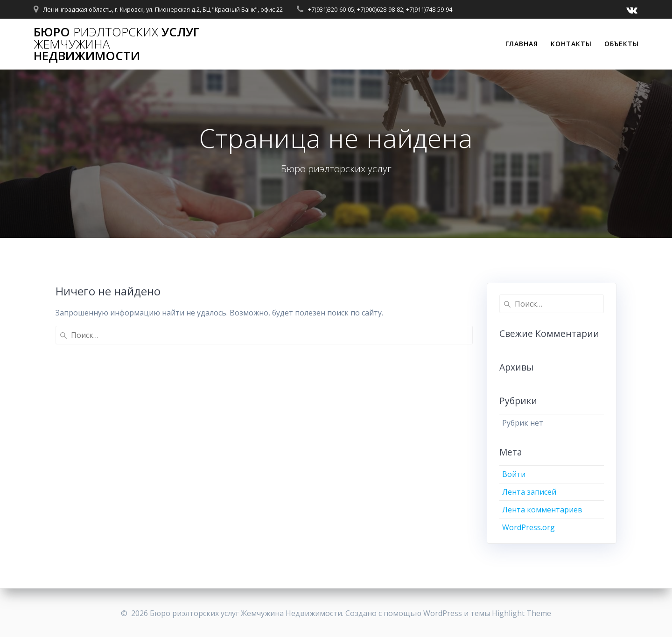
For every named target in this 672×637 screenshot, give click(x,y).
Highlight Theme (521, 613)
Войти (514, 474)
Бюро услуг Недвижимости (117, 44)
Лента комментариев (542, 510)
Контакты (571, 44)
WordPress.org (528, 527)
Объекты (622, 44)
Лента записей (529, 492)
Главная (522, 44)
